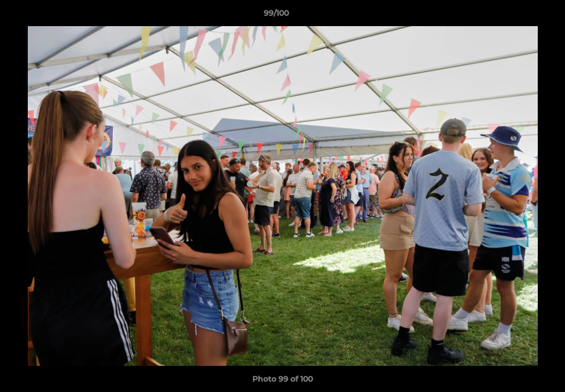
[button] (519, 16)
